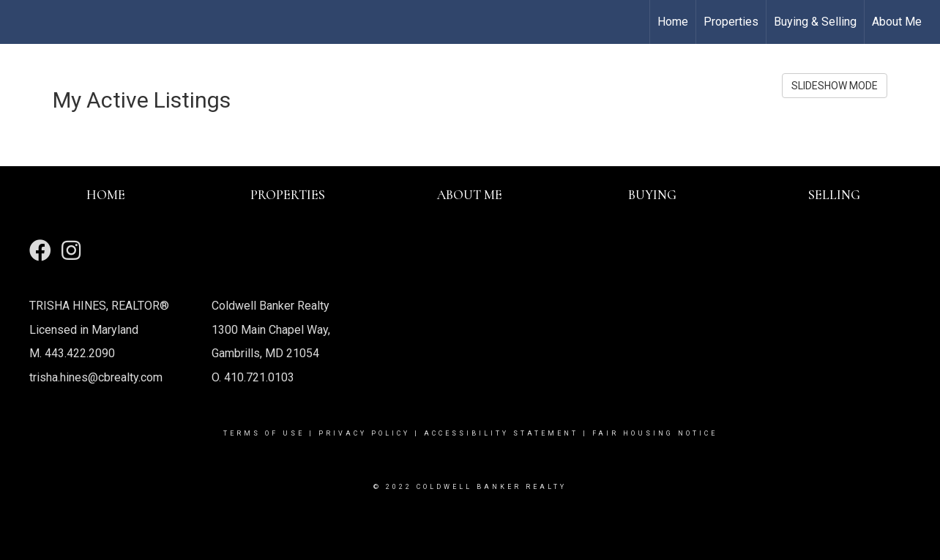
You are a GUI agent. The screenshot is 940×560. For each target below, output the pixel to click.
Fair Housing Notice (655, 433)
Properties (731, 22)
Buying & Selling (815, 22)
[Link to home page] (19, 22)
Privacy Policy (364, 433)
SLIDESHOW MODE (835, 86)
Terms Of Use (264, 433)
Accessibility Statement (501, 433)
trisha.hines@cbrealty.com (96, 377)
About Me (897, 22)
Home (673, 22)
